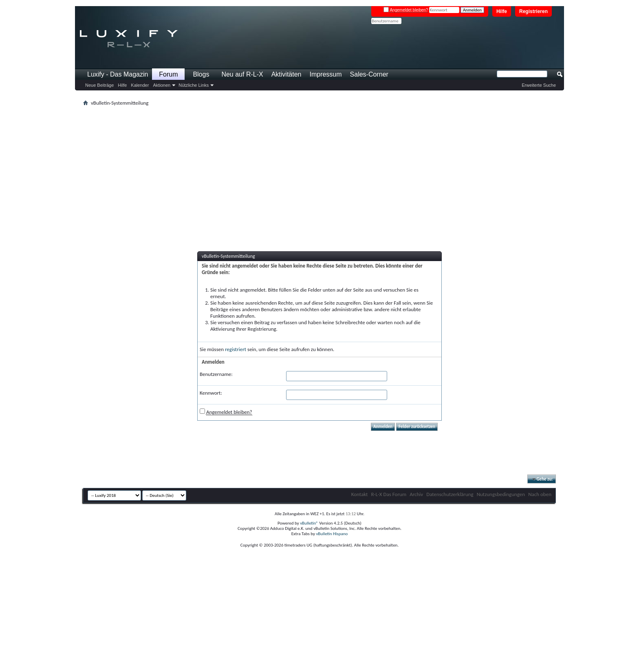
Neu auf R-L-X (242, 74)
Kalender (140, 85)
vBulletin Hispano (332, 534)
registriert (236, 349)
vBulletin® (309, 523)
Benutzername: (216, 374)
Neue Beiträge (99, 85)
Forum (168, 74)
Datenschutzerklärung (450, 494)
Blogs (201, 74)
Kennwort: (211, 393)
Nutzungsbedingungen (501, 494)
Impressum (325, 74)
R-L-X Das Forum (389, 494)
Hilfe (502, 11)
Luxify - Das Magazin (118, 74)
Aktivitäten (286, 74)
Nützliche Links (194, 85)
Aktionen (162, 85)
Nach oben (540, 494)
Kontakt (360, 494)
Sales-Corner (369, 74)
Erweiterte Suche (539, 85)
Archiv (416, 494)
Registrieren (533, 11)
